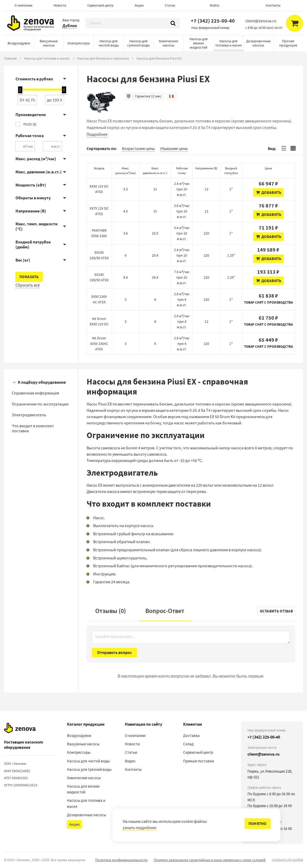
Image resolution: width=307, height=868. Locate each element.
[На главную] (20, 728)
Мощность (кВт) (31, 185)
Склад (188, 744)
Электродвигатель (29, 415)
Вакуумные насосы (49, 43)
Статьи (170, 5)
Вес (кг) (23, 260)
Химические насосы (168, 43)
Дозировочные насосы (258, 43)
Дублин (70, 26)
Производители (31, 115)
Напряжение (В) (31, 211)
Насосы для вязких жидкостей (199, 43)
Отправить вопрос (114, 653)
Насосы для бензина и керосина (103, 58)
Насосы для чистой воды (108, 43)
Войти (215, 5)
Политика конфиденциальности (121, 860)
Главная (10, 58)
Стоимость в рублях (34, 79)
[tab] (284, 149)
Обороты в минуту (33, 198)
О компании (23, 5)
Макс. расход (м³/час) (36, 159)
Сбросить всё (28, 285)
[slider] (20, 90)
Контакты (273, 5)
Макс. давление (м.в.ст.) (39, 172)
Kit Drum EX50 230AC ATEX (99, 344)
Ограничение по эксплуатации (40, 404)
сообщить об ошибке (287, 860)
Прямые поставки (199, 761)
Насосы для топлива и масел (228, 43)
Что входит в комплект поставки (33, 428)
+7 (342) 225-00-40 (213, 21)
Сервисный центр (100, 5)
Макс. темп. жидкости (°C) (36, 226)
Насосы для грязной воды (138, 43)
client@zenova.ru (263, 754)
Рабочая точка (30, 136)
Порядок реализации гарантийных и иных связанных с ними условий (210, 860)
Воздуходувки (19, 43)
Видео (130, 761)
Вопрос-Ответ (165, 611)
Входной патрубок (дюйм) (33, 245)
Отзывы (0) (111, 611)
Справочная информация (35, 393)
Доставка (191, 736)
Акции (139, 5)
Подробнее (97, 134)
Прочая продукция (288, 43)
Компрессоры (79, 43)
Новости (60, 5)
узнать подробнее (140, 828)
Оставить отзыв (276, 611)
